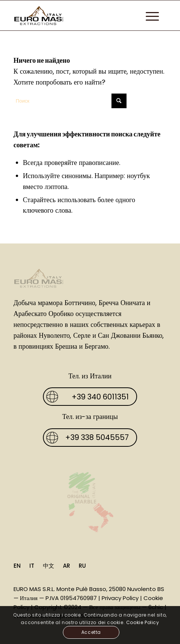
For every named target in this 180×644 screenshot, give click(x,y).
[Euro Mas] (75, 15)
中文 (49, 566)
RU (82, 566)
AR (66, 566)
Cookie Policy (143, 622)
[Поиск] (70, 101)
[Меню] (149, 15)
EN (17, 566)
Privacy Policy (120, 598)
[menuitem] (149, 15)
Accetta (91, 632)
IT (32, 566)
